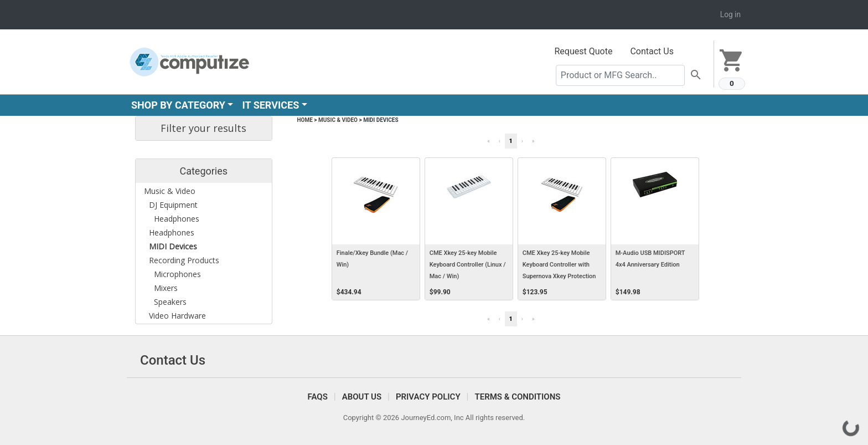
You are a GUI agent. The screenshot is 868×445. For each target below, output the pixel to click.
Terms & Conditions (517, 397)
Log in (730, 14)
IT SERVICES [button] (270, 105)
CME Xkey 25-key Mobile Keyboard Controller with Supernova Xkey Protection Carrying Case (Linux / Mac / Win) (561, 277)
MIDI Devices (381, 120)
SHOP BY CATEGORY (178, 105)
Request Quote (584, 51)
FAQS (318, 397)
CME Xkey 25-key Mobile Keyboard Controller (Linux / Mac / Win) (468, 265)
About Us (362, 397)
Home (305, 120)
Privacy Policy (428, 397)
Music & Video (338, 120)
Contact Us (652, 51)
